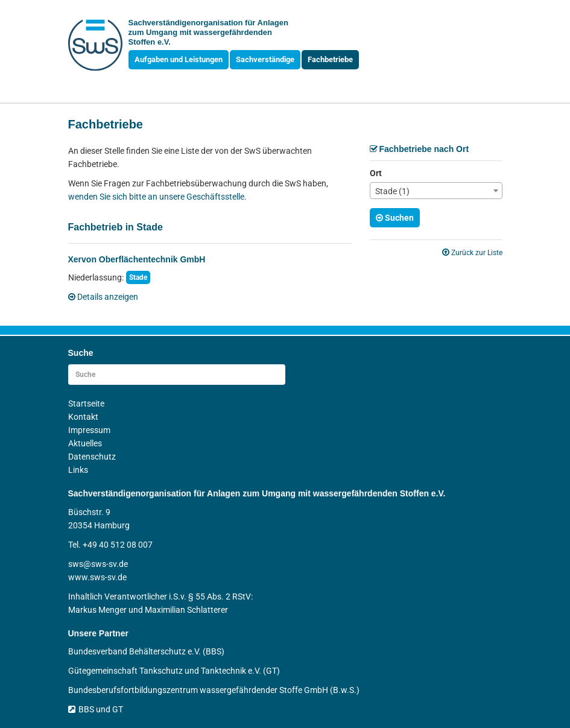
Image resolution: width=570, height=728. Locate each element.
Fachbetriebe (330, 59)
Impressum (89, 430)
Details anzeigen (103, 297)
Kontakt (83, 417)
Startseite (86, 404)
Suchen (395, 218)
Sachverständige (265, 59)
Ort (376, 173)
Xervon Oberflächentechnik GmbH (137, 259)
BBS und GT (96, 709)
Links (78, 470)
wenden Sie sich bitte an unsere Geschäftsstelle (156, 197)
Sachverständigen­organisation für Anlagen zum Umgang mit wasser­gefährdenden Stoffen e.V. (208, 32)
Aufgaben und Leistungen (179, 59)
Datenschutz (92, 457)
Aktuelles (85, 443)
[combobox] (436, 191)
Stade (138, 277)
